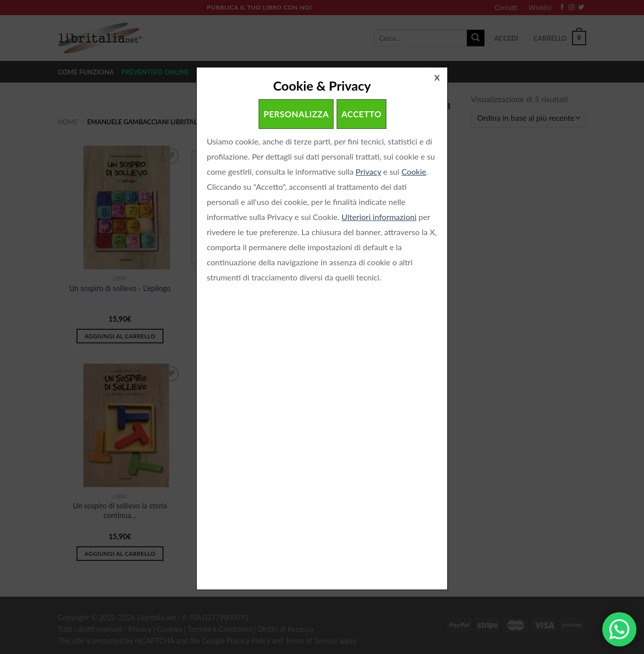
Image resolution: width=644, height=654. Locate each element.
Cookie (414, 171)
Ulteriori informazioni (379, 217)
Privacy (369, 171)
